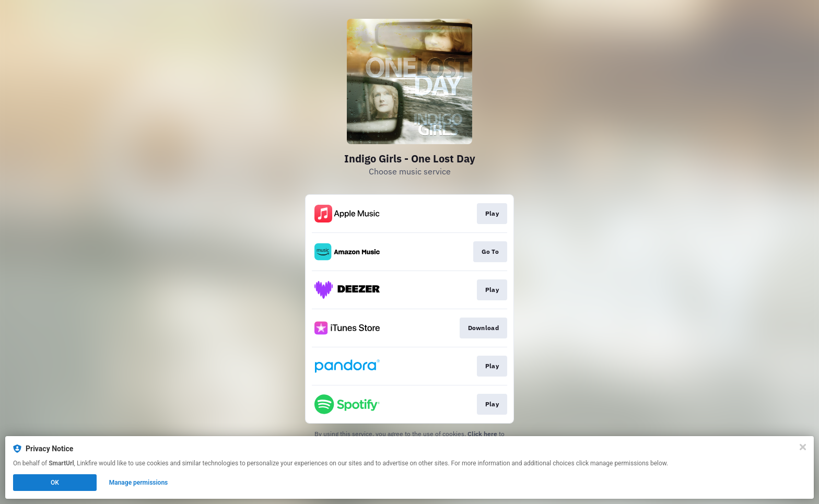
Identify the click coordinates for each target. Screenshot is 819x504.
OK (55, 483)
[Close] (803, 447)
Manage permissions (139, 483)
